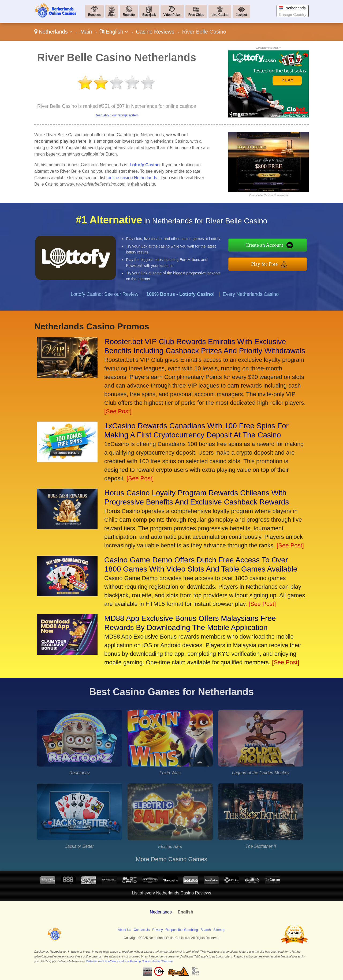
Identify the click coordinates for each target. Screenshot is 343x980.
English (114, 32)
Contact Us (142, 930)
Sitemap (219, 930)
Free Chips (196, 15)
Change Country (293, 14)
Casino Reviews (155, 32)
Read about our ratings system (116, 115)
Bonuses (94, 15)
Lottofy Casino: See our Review (105, 312)
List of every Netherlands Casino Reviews (171, 893)
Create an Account (284, 247)
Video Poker (172, 15)
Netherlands (53, 32)
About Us (124, 930)
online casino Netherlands (132, 178)
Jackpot (241, 15)
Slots (112, 15)
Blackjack (149, 15)
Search (206, 930)
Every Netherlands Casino (251, 312)
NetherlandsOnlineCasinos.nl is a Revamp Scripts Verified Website (129, 961)
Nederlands (161, 912)
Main (86, 32)
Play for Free (284, 261)
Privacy (157, 930)
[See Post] (118, 411)
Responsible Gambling (182, 930)
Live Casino (220, 15)
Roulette (129, 15)
